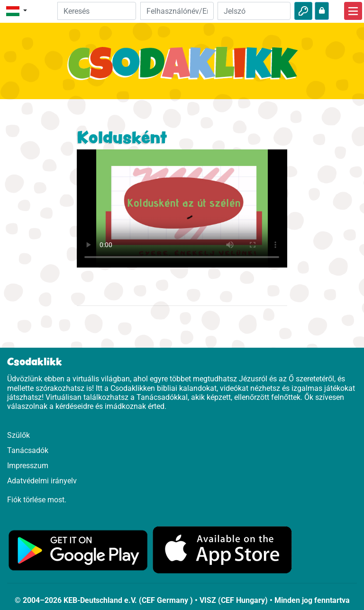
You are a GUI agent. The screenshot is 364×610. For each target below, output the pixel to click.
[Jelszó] (254, 11)
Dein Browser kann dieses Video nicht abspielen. (182, 208)
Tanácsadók (28, 450)
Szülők (18, 435)
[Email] (177, 11)
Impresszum (28, 466)
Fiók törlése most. (37, 500)
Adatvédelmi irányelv (42, 481)
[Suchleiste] (97, 11)
